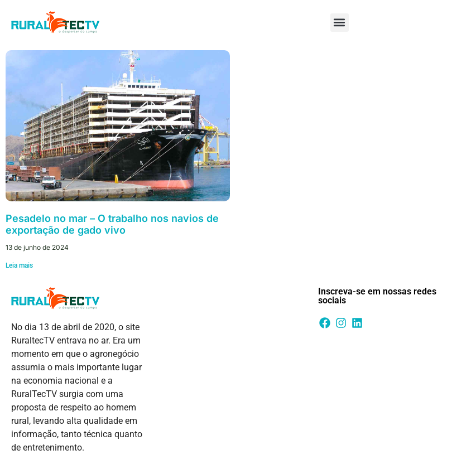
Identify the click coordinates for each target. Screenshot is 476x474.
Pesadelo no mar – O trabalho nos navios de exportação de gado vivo (112, 224)
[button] (340, 23)
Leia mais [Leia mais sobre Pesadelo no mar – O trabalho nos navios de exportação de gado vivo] (19, 265)
